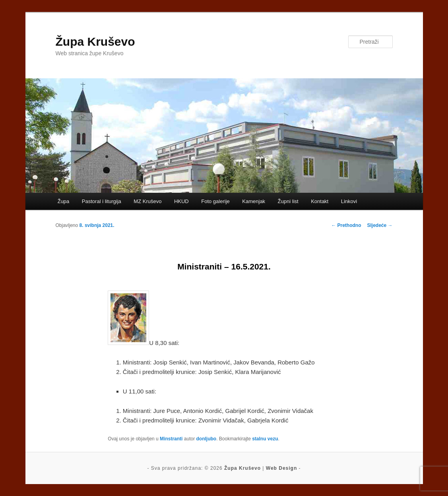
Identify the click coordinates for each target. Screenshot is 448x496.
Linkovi (349, 201)
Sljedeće (380, 225)
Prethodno (346, 225)
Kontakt (320, 201)
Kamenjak (254, 201)
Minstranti (171, 439)
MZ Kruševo (147, 201)
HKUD (181, 201)
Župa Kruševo (95, 42)
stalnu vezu (265, 439)
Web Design (281, 468)
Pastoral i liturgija (102, 201)
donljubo (206, 439)
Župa (64, 201)
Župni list (288, 201)
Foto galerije (215, 201)
